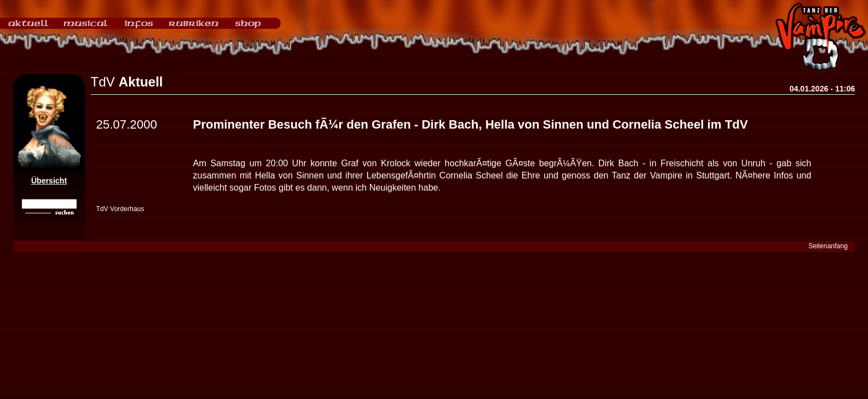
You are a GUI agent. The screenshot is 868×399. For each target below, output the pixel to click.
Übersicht (49, 181)
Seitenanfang (828, 246)
